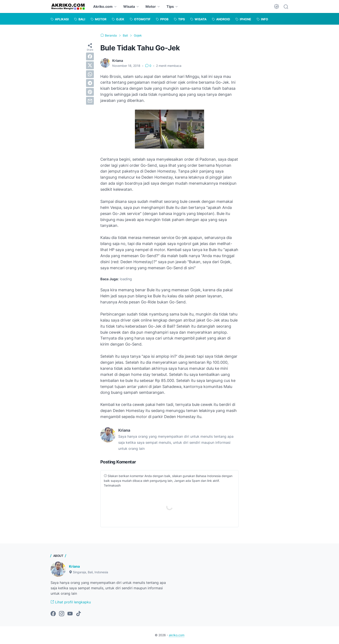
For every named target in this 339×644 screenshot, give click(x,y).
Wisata (129, 6)
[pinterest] (90, 92)
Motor (151, 6)
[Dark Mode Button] (277, 6)
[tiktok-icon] (78, 614)
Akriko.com (103, 6)
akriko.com (177, 635)
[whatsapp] (90, 74)
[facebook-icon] (53, 614)
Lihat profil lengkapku (71, 602)
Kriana (74, 566)
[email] (90, 101)
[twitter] (90, 65)
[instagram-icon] (62, 614)
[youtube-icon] (70, 614)
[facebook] (90, 56)
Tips (170, 6)
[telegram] (90, 83)
